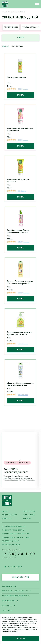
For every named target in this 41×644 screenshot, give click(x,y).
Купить (21, 95)
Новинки (5, 46)
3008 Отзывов (23, 293)
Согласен (20, 639)
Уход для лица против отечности (15, 534)
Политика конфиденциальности (15, 591)
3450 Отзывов (23, 242)
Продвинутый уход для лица (14, 530)
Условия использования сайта (14, 596)
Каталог (5, 511)
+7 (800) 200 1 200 (18, 554)
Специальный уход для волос (14, 526)
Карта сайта (7, 610)
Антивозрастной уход (11, 545)
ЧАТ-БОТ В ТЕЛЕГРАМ (13, 567)
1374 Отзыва (23, 344)
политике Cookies (10, 631)
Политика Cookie (9, 601)
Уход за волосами (31, 27)
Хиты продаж (17, 46)
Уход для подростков (11, 541)
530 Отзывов (23, 140)
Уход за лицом (11, 27)
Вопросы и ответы (9, 586)
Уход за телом (29, 515)
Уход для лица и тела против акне (16, 537)
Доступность (7, 606)
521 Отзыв (22, 191)
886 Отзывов (23, 395)
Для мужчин (7, 519)
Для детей (27, 519)
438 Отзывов (23, 89)
